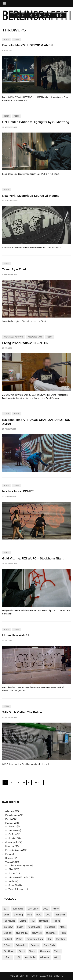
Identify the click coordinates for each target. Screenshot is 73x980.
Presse (9, 854)
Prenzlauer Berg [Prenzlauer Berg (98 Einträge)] (35, 939)
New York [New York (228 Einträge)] (37, 933)
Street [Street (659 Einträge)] (22, 951)
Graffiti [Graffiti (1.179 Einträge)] (23, 921)
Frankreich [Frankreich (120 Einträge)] (60, 915)
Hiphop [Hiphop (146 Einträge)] (56, 921)
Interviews (13, 830)
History (12, 873)
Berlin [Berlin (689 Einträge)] (7, 915)
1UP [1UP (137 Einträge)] (6, 909)
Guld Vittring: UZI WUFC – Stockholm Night (33, 558)
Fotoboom (10, 823)
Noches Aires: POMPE (18, 491)
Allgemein (10, 811)
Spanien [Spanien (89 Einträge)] (35, 945)
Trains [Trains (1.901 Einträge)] (57, 951)
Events (9, 819)
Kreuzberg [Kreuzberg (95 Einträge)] (50, 927)
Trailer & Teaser (16, 889)
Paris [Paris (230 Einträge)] (63, 933)
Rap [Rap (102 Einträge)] (50, 939)
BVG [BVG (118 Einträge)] (39, 915)
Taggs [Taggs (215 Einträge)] (32, 951)
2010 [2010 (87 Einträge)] (46, 909)
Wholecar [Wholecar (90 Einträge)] (45, 957)
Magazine (10, 846)
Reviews (9, 858)
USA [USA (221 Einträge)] (18, 957)
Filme (11, 869)
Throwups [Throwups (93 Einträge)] (45, 951)
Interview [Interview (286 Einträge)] (8, 927)
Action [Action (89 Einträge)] (56, 909)
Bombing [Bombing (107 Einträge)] (18, 915)
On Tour (12, 834)
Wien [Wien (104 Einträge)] (57, 957)
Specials (12, 838)
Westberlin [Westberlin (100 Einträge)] (30, 957)
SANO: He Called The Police (22, 712)
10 (29, 782)
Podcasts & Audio (35, 337)
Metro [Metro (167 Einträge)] (63, 927)
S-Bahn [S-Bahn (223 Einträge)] (7, 945)
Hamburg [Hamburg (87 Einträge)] (44, 921)
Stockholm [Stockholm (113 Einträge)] (9, 951)
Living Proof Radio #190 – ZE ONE (26, 343)
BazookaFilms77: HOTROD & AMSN (27, 45)
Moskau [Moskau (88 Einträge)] (8, 933)
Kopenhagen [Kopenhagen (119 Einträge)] (34, 927)
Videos (17, 39)
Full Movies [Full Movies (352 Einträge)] (9, 921)
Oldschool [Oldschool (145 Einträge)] (51, 933)
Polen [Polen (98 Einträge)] (19, 939)
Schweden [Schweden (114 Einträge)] (21, 945)
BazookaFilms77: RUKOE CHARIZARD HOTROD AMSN (36, 422)
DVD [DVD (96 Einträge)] (48, 915)
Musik (11, 881)
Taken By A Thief (14, 269)
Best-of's (12, 826)
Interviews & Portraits (13, 337)
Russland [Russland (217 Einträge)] (61, 939)
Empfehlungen (12, 815)
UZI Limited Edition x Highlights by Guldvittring (36, 122)
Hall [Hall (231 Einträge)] (33, 921)
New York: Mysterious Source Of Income (31, 196)
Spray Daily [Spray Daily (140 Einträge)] (49, 945)
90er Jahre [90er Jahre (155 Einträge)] (33, 909)
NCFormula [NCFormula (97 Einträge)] (22, 933)
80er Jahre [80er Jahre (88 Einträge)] (18, 909)
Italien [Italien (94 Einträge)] (20, 927)
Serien (6, 39)
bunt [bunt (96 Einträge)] (30, 915)
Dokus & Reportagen (18, 865)
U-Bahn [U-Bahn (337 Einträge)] (8, 957)
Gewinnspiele (12, 842)
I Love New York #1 (16, 635)
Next (38, 782)
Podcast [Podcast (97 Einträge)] (8, 939)
